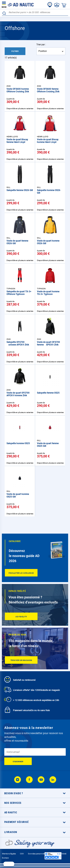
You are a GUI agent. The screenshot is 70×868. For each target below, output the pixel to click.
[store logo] (18, 4)
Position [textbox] (43, 51)
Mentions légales (9, 854)
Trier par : (41, 45)
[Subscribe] (18, 761)
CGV (22, 854)
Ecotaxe (5, 858)
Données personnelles (37, 854)
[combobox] (35, 12)
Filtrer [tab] (15, 51)
